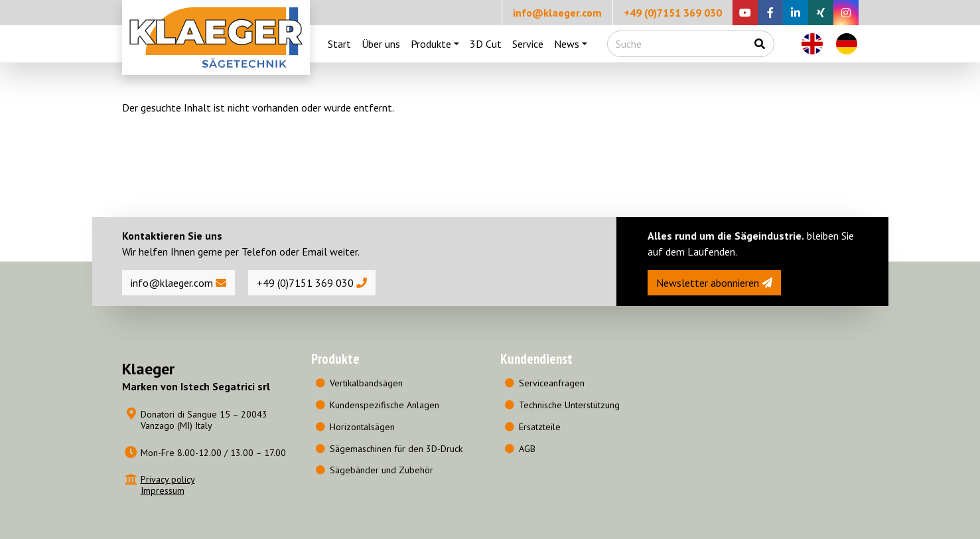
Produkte (431, 44)
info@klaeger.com (557, 13)
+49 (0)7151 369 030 (673, 13)
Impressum (163, 491)
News (567, 44)
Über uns (381, 44)
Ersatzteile (540, 427)
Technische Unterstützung (569, 405)
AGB (527, 449)
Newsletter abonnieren (714, 283)
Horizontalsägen (362, 427)
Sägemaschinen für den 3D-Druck (396, 449)
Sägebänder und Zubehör (382, 470)
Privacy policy (168, 479)
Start (339, 44)
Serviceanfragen (552, 383)
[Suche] (677, 44)
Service (528, 44)
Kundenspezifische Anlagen (385, 405)
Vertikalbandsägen (366, 383)
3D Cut (486, 44)
